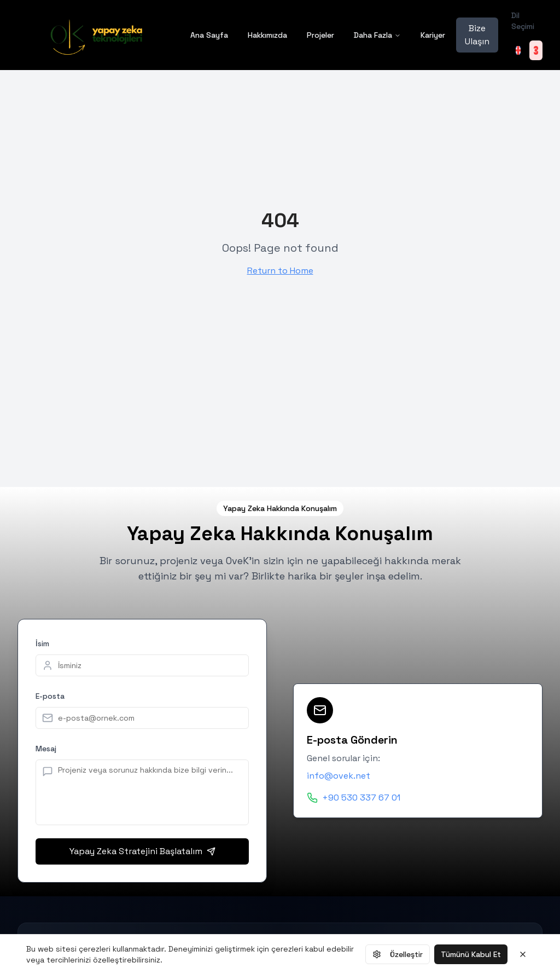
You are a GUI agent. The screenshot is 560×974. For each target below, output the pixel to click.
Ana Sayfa (209, 35)
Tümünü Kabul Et (471, 954)
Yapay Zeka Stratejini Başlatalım (142, 851)
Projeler (320, 35)
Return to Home (280, 271)
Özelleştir (398, 954)
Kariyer (433, 35)
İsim (42, 643)
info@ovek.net (339, 776)
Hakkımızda (267, 35)
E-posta (50, 696)
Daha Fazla (377, 35)
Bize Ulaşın (477, 35)
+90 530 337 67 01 (361, 798)
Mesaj (46, 749)
